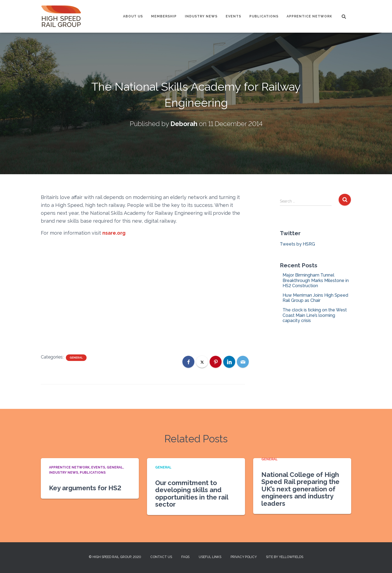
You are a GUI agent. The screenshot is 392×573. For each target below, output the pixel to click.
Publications (264, 16)
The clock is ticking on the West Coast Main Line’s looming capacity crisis (315, 315)
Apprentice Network (309, 16)
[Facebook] (188, 362)
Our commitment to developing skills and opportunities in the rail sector (192, 494)
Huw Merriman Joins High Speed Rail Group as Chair (315, 298)
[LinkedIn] (229, 362)
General (76, 358)
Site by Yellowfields (285, 557)
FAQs (185, 557)
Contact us (161, 557)
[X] (202, 362)
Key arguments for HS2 (85, 488)
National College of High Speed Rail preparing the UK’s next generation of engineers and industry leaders (300, 489)
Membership (164, 16)
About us (133, 16)
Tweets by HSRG (297, 244)
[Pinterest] (216, 362)
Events (233, 16)
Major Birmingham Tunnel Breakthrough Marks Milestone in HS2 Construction (316, 280)
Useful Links (210, 557)
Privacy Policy (244, 557)
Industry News (201, 16)
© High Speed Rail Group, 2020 (115, 557)
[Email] (243, 362)
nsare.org (114, 233)
